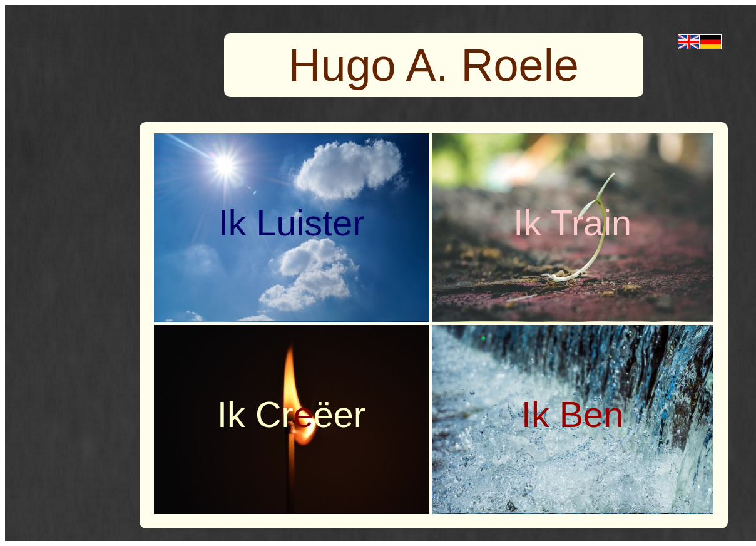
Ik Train (572, 223)
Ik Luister (292, 223)
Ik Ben (572, 415)
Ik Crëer (291, 415)
